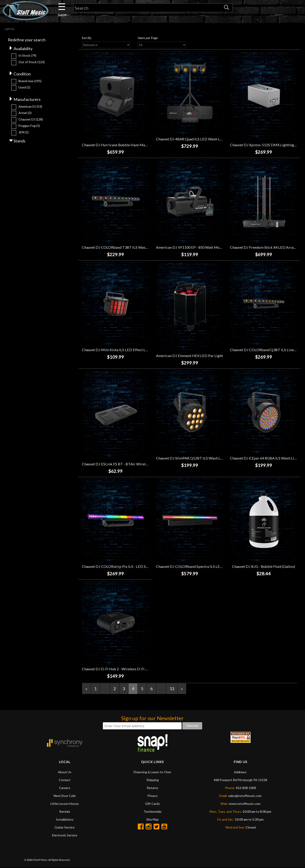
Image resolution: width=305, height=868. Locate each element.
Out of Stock (32, 62)
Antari (25, 113)
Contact (65, 780)
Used (24, 88)
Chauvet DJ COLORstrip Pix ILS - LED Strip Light (122, 567)
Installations (65, 820)
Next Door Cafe (65, 796)
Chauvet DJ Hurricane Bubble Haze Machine (118, 145)
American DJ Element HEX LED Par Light (189, 356)
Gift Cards (152, 804)
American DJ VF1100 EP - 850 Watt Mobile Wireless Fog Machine (209, 247)
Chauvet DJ (31, 120)
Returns (152, 788)
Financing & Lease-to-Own (152, 772)
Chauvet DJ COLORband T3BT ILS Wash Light (119, 247)
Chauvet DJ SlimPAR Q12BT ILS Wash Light (191, 458)
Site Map (152, 820)
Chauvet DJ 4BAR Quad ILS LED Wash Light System (198, 139)
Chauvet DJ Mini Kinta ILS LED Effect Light (117, 350)
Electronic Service (65, 835)
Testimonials (153, 812)
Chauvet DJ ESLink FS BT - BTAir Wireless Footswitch (126, 464)
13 (172, 689)
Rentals (65, 812)
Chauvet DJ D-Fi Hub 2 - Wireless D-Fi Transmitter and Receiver (134, 669)
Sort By (87, 38)
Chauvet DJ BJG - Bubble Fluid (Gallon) (264, 567)
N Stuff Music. (40, 860)
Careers (65, 788)
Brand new (30, 81)
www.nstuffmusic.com (245, 804)
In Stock (27, 56)
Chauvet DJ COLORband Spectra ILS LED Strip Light (198, 567)
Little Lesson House (65, 804)
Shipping (153, 780)
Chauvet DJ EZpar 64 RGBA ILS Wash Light (265, 458)
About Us (65, 772)
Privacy (152, 796)
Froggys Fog (29, 126)
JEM (24, 133)
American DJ (30, 107)
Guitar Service (65, 827)
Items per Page (148, 38)
